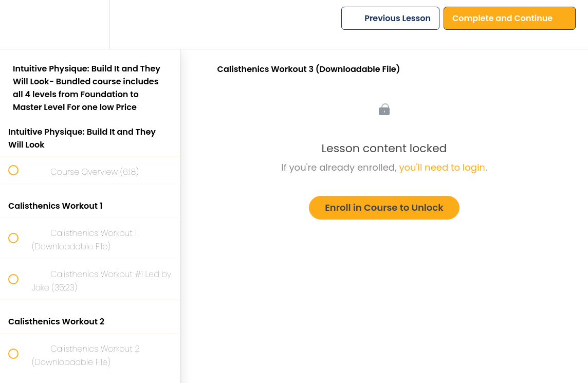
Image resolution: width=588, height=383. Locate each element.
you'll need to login (442, 167)
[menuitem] (90, 24)
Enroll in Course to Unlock (384, 207)
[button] (19, 24)
